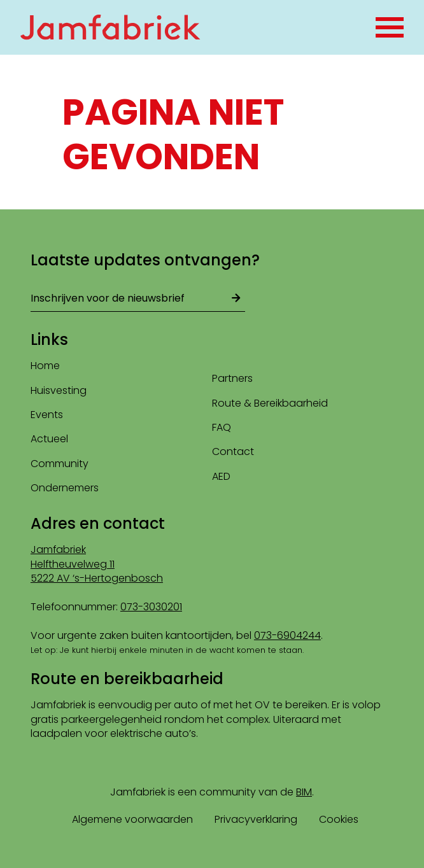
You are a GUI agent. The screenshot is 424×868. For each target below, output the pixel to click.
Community (60, 464)
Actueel (49, 439)
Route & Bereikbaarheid (270, 403)
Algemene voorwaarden (132, 819)
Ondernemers (65, 488)
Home (45, 366)
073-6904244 (287, 635)
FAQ (222, 427)
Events (47, 415)
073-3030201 (151, 607)
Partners (232, 378)
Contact (233, 451)
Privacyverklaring (256, 819)
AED (221, 476)
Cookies (339, 819)
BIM (304, 792)
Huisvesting (59, 390)
